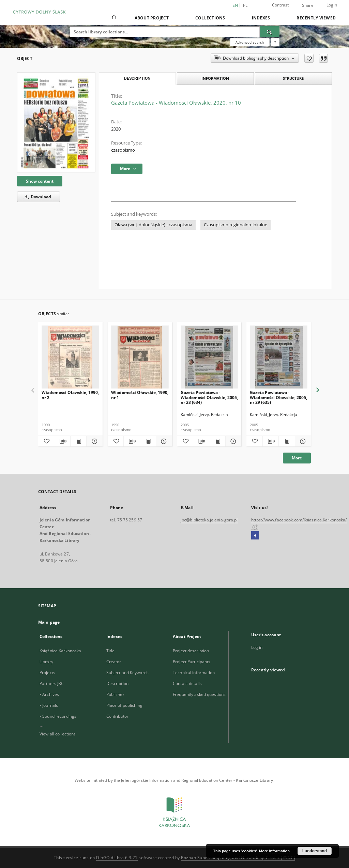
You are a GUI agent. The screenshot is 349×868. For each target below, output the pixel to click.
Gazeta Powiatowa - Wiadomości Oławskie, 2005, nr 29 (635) (278, 397)
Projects (47, 673)
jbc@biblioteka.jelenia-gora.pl (209, 520)
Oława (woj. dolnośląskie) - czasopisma (153, 225)
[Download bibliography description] (62, 441)
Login (332, 5)
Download (36, 197)
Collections (210, 18)
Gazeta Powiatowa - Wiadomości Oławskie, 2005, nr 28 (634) (209, 397)
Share (308, 5)
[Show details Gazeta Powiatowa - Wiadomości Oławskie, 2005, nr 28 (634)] (232, 441)
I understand (315, 851)
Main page (49, 622)
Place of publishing (124, 705)
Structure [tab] (293, 78)
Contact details (187, 683)
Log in (257, 647)
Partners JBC (52, 683)
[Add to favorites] (309, 58)
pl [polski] (245, 5)
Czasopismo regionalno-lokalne (236, 225)
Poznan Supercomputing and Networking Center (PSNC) (238, 858)
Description (117, 683)
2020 (116, 129)
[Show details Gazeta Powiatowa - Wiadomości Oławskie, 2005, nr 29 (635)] (302, 441)
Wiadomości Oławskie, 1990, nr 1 (140, 395)
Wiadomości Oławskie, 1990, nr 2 (70, 395)
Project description (191, 651)
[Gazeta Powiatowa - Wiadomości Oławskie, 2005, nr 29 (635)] (279, 357)
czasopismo (123, 150)
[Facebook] (255, 536)
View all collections (58, 734)
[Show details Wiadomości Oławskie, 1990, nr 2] (93, 441)
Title (111, 651)
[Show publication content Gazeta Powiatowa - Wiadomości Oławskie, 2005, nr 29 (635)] (287, 441)
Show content (40, 181)
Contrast (280, 5)
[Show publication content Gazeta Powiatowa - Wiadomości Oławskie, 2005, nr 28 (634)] (217, 441)
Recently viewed (316, 18)
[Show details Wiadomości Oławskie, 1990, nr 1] (163, 441)
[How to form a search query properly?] (275, 42)
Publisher (115, 694)
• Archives (49, 694)
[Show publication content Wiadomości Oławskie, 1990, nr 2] (78, 441)
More (297, 458)
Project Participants (192, 662)
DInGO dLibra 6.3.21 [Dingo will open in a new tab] (117, 858)
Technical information (194, 673)
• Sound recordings (58, 716)
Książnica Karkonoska (60, 651)
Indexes (261, 18)
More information (274, 851)
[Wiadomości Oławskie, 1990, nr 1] (140, 357)
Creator (114, 662)
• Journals (49, 705)
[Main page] (114, 18)
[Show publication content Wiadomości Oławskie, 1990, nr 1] (148, 441)
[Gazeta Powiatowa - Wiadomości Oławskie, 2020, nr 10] (56, 122)
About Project (152, 18)
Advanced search (250, 42)
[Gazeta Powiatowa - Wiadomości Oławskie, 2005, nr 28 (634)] (209, 357)
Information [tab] (215, 78)
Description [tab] (137, 78)
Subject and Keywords (127, 673)
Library (46, 662)
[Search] (270, 32)
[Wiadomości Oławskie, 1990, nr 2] (70, 357)
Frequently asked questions (199, 694)
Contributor (117, 716)
